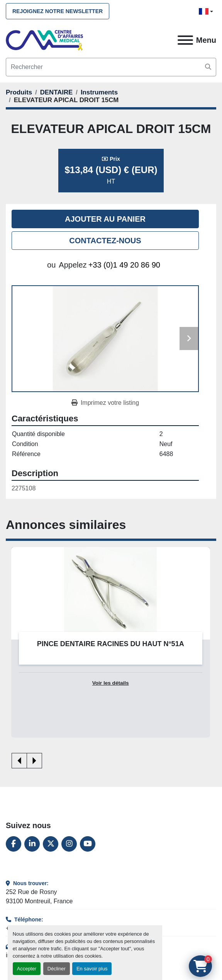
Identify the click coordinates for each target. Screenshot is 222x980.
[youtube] (88, 844)
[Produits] (19, 92)
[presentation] (19, 761)
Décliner (57, 969)
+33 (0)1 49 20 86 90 (124, 265)
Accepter (27, 969)
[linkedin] (32, 844)
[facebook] (14, 844)
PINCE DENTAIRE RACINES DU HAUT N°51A (111, 644)
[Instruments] (99, 92)
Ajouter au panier (105, 219)
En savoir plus (92, 969)
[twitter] (51, 844)
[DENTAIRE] (57, 92)
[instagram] (69, 844)
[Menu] (185, 40)
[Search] (111, 67)
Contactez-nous (105, 241)
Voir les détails (111, 683)
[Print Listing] (105, 403)
